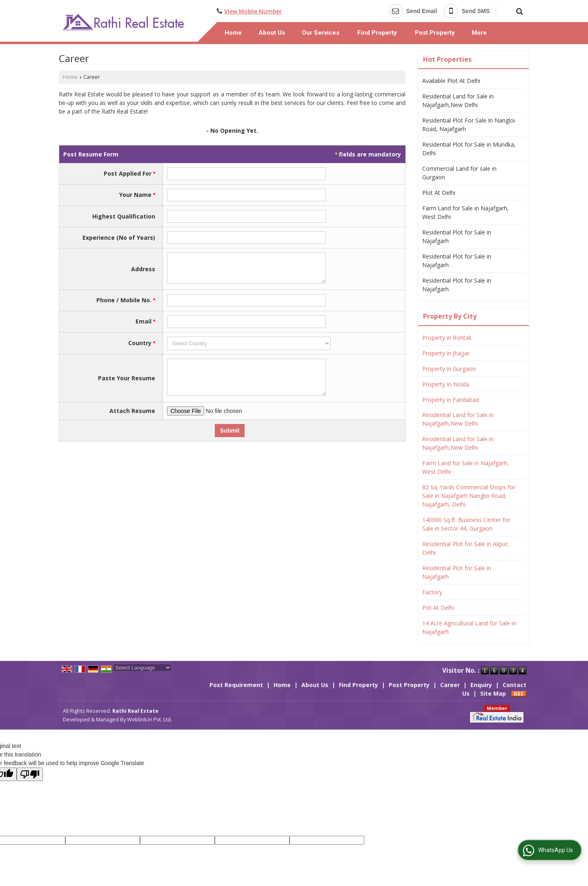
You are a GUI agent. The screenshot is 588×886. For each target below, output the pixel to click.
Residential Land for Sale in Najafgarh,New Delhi (458, 100)
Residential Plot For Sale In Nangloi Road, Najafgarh (469, 125)
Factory (432, 592)
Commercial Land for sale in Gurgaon (459, 173)
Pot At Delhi (438, 608)
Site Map (493, 693)
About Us (272, 33)
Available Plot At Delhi (451, 81)
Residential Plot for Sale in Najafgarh (457, 237)
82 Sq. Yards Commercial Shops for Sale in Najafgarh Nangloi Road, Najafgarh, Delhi (469, 496)
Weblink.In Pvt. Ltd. (149, 720)
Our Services (324, 33)
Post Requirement (236, 685)
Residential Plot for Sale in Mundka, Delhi (469, 149)
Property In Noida (446, 384)
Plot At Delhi (439, 193)
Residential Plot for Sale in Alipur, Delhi (466, 548)
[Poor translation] (30, 774)
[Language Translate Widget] (142, 668)
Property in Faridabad (451, 400)
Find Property (380, 33)
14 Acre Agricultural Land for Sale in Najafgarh (469, 627)
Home (233, 33)
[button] (253, 11)
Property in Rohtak (447, 338)
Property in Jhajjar (446, 353)
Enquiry (481, 685)
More (482, 33)
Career (450, 685)
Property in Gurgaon (449, 369)
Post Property (435, 33)
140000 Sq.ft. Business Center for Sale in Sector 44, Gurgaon (466, 524)
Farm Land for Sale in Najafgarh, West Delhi (465, 212)
